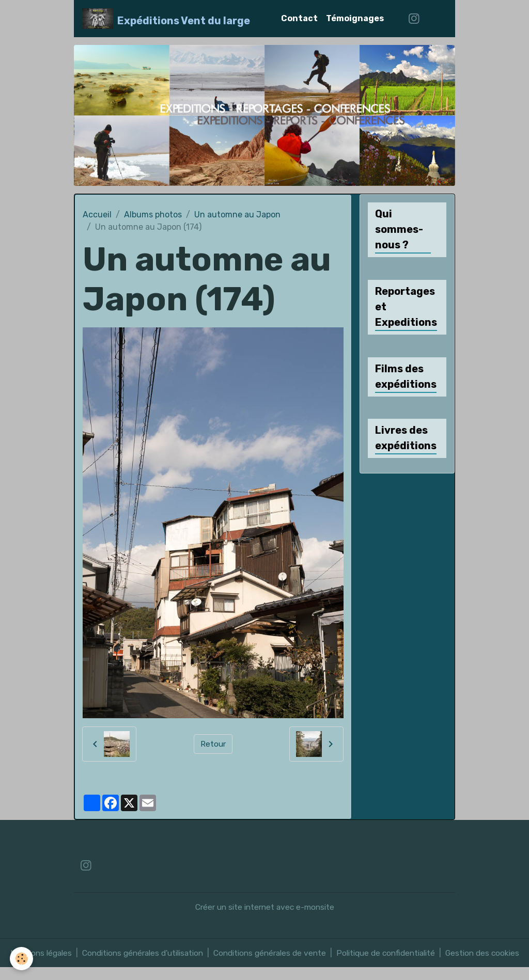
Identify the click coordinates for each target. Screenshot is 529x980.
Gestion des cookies (488, 959)
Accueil (97, 215)
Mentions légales (37, 953)
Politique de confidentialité (392, 953)
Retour (213, 744)
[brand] (166, 19)
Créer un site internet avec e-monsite (265, 907)
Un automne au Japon (237, 215)
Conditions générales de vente (273, 953)
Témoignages (355, 18)
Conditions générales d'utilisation (142, 953)
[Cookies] (22, 959)
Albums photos (153, 215)
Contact (299, 18)
